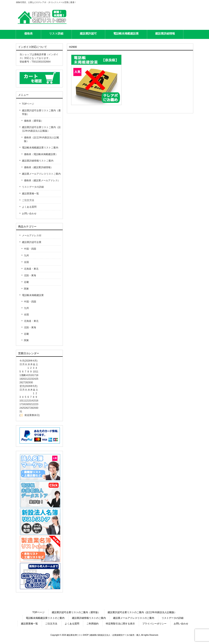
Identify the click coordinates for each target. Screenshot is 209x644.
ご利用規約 (93, 624)
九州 (26, 255)
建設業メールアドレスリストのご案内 (134, 618)
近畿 (26, 282)
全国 (26, 262)
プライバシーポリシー (154, 624)
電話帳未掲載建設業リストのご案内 (45, 618)
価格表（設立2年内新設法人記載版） (42, 139)
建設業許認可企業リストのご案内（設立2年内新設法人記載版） (142, 612)
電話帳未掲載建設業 (33, 295)
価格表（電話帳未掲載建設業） (41, 154)
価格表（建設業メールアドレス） (42, 180)
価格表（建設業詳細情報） (38, 167)
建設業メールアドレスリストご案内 (41, 174)
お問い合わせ (29, 214)
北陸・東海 (30, 275)
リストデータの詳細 (33, 187)
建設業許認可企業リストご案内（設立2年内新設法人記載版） (41, 129)
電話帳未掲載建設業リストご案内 (40, 148)
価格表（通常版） (34, 121)
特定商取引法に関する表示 (120, 624)
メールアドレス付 (32, 236)
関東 (26, 289)
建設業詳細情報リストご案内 (38, 161)
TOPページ (28, 104)
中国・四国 (30, 249)
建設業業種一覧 (30, 194)
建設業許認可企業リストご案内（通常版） (41, 112)
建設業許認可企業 (32, 242)
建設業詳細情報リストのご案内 (89, 618)
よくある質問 (29, 207)
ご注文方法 (28, 200)
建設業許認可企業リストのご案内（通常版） (76, 612)
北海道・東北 (31, 269)
